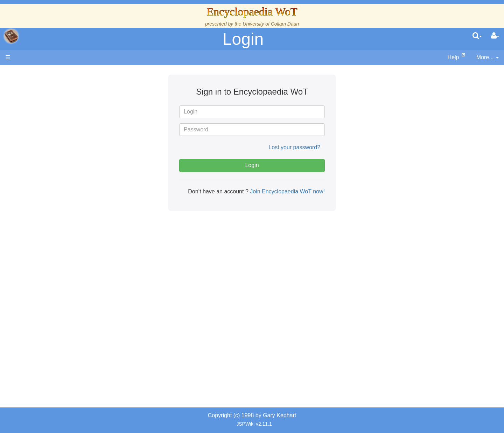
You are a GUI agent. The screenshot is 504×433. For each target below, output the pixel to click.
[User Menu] (495, 36)
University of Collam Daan (271, 24)
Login (243, 39)
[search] (477, 36)
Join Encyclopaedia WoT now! (287, 191)
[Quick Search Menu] (477, 36)
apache (11, 36)
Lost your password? (294, 147)
